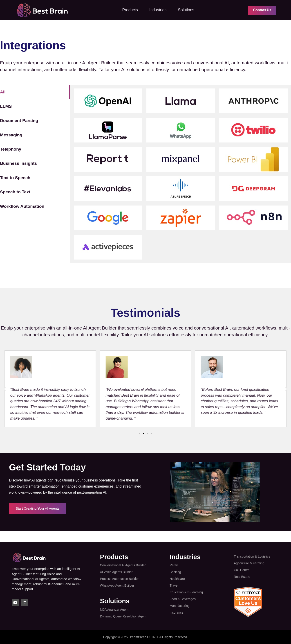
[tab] (35, 92)
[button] (5, 389)
